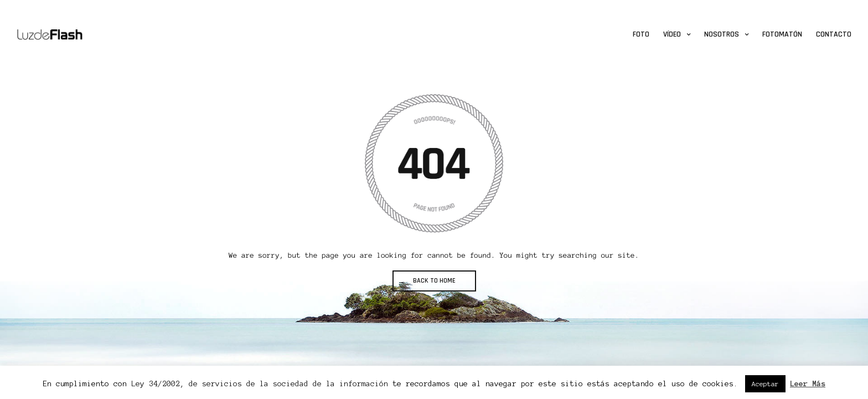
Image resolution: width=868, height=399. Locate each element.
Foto (641, 34)
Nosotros (722, 34)
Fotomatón (782, 34)
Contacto (834, 34)
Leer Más (808, 384)
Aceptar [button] (765, 384)
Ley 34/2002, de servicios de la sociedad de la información (260, 384)
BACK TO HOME (434, 281)
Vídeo (672, 34)
